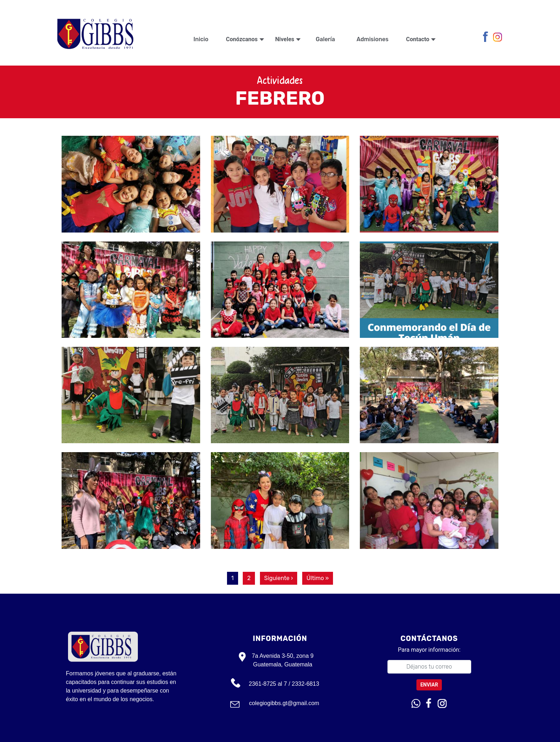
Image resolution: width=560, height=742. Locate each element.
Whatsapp (416, 703)
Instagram (498, 37)
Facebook (487, 37)
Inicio (201, 39)
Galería (325, 39)
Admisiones (373, 39)
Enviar (429, 685)
